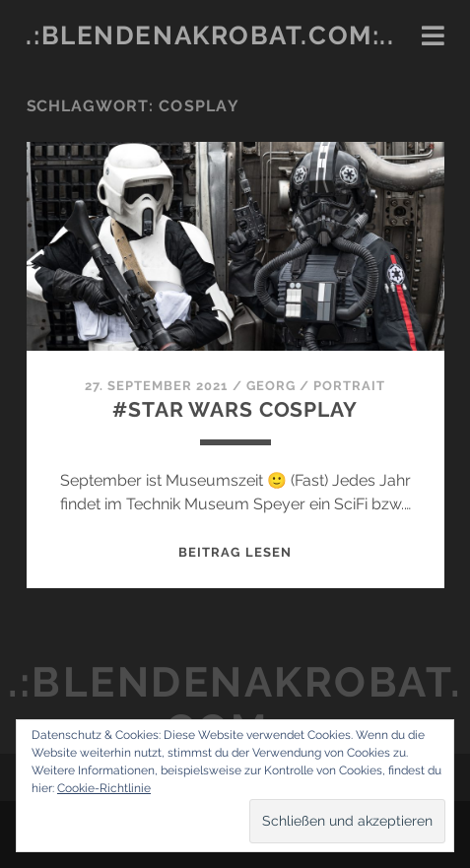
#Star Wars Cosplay (235, 409)
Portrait (349, 386)
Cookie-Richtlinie (104, 788)
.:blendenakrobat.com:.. (210, 35)
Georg (271, 386)
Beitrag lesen (235, 552)
